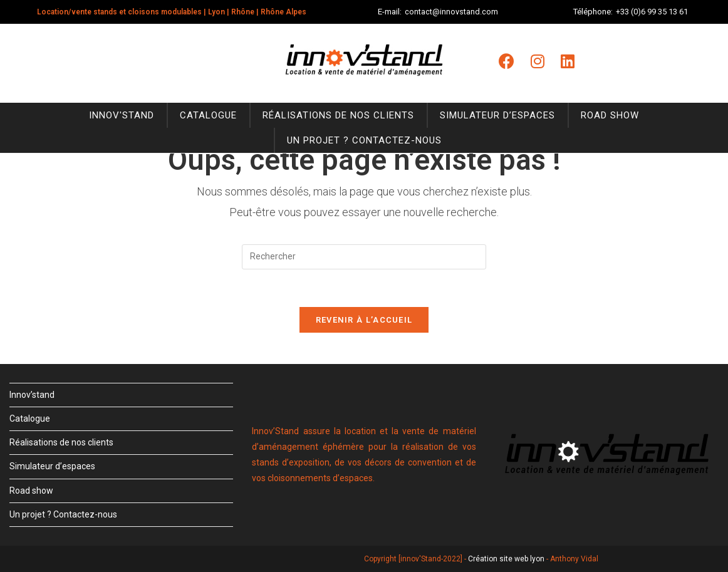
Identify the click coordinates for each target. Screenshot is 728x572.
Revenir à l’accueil (364, 320)
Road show (610, 115)
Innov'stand (122, 115)
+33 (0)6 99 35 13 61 (652, 12)
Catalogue (208, 115)
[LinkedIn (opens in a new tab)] (568, 61)
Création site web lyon (506, 559)
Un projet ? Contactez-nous (364, 140)
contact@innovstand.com (451, 12)
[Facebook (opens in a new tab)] (507, 61)
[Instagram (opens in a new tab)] (538, 61)
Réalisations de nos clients (338, 115)
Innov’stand (32, 395)
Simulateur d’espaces (497, 115)
